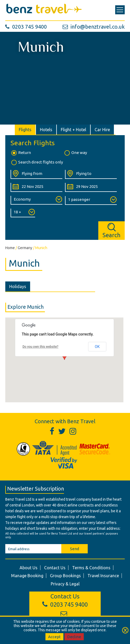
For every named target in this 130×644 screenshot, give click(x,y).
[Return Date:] (91, 187)
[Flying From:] (36, 174)
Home (10, 248)
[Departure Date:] (36, 187)
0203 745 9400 (26, 27)
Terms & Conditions (91, 568)
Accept (54, 637)
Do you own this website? (40, 347)
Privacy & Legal (65, 584)
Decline (74, 637)
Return (21, 153)
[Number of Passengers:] (91, 200)
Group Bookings (65, 576)
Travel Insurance (103, 576)
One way (75, 153)
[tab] (25, 130)
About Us (29, 568)
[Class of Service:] (36, 200)
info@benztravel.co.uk (94, 27)
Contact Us (55, 568)
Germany (25, 248)
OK (97, 347)
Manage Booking (27, 576)
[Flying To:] (91, 174)
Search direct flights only (37, 162)
